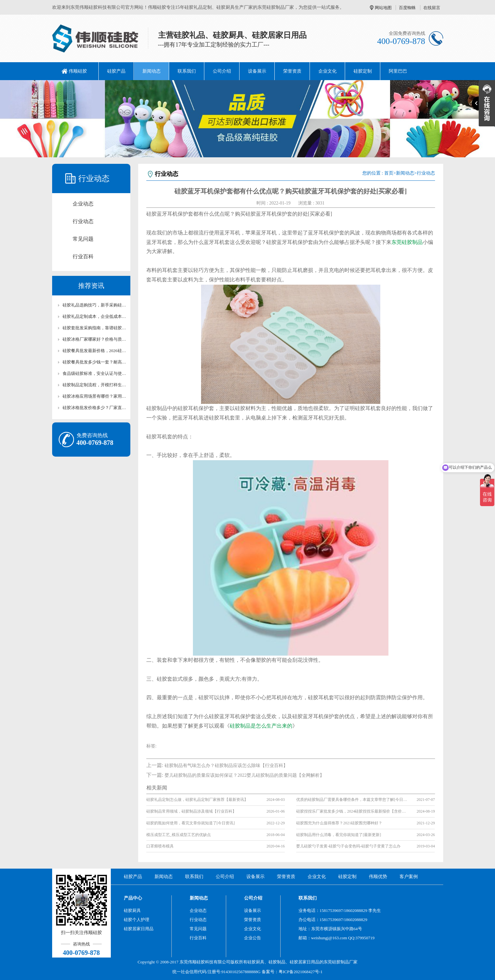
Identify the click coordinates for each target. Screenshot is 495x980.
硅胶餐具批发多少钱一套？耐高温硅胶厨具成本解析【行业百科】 (95, 362)
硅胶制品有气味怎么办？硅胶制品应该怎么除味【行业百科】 (226, 766)
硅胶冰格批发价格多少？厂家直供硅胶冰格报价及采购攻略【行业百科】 (95, 408)
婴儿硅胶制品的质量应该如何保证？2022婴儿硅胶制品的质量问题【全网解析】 (244, 775)
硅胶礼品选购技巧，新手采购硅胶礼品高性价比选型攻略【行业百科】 (95, 305)
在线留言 (432, 8)
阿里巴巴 (398, 71)
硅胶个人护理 (137, 920)
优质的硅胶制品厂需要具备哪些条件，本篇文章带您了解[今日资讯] (352, 800)
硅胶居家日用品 (139, 929)
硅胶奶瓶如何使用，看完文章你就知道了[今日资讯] (191, 823)
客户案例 (409, 877)
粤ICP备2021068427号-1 (301, 972)
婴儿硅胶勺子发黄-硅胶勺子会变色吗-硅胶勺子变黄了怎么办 (348, 846)
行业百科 (83, 256)
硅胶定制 (363, 71)
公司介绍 (222, 71)
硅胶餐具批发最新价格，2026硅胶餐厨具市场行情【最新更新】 (95, 351)
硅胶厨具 (132, 910)
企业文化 (328, 71)
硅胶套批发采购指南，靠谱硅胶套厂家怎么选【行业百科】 (95, 328)
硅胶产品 (116, 71)
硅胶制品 (277, 962)
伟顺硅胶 (78, 71)
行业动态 (83, 221)
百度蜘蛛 (407, 8)
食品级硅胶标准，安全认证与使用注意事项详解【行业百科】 (95, 373)
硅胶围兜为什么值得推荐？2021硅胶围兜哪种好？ (339, 823)
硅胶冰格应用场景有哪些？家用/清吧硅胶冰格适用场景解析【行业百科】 (95, 396)
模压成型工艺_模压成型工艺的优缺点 (179, 835)
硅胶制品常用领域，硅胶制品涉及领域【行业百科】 (191, 811)
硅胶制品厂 (343, 962)
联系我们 (187, 71)
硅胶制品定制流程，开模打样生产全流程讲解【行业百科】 (95, 385)
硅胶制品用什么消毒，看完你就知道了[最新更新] (339, 835)
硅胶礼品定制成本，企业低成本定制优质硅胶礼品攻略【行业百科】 (95, 316)
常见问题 (83, 239)
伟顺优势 (378, 877)
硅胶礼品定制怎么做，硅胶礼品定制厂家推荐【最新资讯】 (197, 800)
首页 (389, 173)
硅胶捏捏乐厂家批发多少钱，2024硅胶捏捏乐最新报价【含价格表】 (352, 811)
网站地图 (383, 8)
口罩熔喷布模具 (160, 846)
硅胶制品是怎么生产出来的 (261, 726)
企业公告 (253, 938)
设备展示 (257, 71)
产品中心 (133, 898)
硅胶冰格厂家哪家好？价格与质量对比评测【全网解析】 (95, 339)
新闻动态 (152, 71)
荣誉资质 (292, 71)
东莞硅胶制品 (407, 242)
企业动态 (83, 204)
